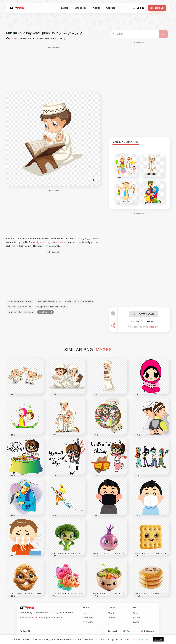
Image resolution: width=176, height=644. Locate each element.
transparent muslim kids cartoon (52, 307)
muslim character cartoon (20, 301)
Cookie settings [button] (141, 639)
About (96, 8)
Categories (80, 8)
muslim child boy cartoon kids (79, 301)
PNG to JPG (88, 622)
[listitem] (111, 631)
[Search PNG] (135, 34)
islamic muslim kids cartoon (21, 312)
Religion (38, 242)
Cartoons (61, 242)
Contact (111, 8)
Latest (65, 8)
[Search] (163, 34)
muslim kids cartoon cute (20, 307)
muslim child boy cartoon (49, 301)
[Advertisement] (53, 69)
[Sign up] (157, 8)
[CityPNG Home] (17, 8)
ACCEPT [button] (158, 639)
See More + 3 (45, 312)
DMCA (136, 622)
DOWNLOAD (144, 314)
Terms (136, 613)
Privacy (137, 618)
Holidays (47, 242)
